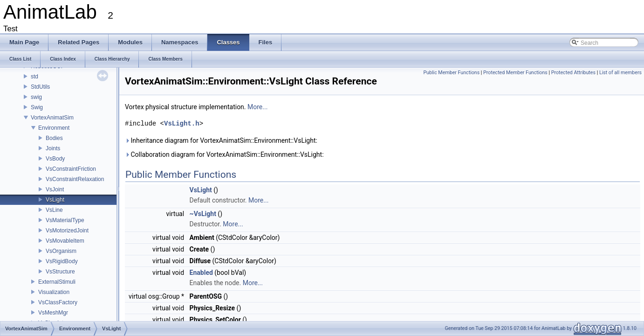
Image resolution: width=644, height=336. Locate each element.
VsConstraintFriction (71, 169)
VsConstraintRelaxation (75, 179)
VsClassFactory (58, 302)
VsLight (55, 200)
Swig (37, 107)
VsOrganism (61, 251)
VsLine (54, 210)
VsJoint (55, 189)
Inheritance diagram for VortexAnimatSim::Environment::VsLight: (221, 140)
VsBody (55, 159)
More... (257, 107)
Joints (53, 148)
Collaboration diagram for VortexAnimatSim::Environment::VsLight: (224, 154)
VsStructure (60, 272)
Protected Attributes (573, 73)
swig (36, 97)
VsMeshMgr (53, 313)
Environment (54, 128)
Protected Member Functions (515, 73)
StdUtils (40, 87)
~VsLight (203, 214)
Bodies (54, 138)
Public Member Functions (451, 73)
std (34, 77)
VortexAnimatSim (52, 118)
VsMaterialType (65, 220)
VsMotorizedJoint (67, 231)
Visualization (54, 292)
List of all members (620, 73)
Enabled (201, 273)
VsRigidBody (62, 261)
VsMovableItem (65, 241)
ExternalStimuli (57, 282)
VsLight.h (182, 123)
